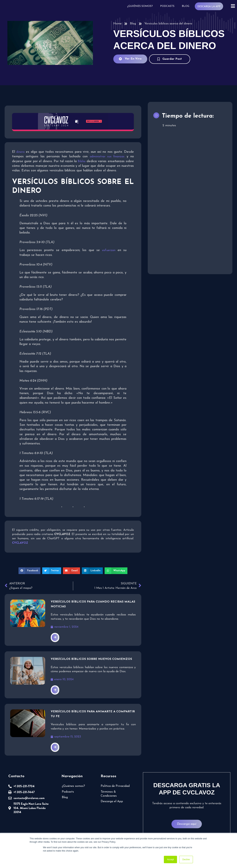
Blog (186, 6)
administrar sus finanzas (107, 157)
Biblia (82, 161)
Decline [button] (186, 859)
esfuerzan (109, 251)
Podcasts (167, 6)
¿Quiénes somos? (140, 6)
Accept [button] (170, 859)
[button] (29, 571)
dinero (20, 152)
